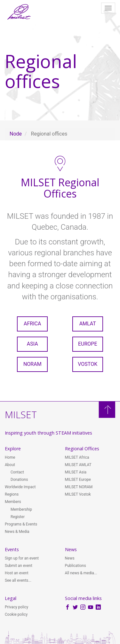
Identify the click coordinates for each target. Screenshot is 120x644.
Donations (19, 480)
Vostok (88, 364)
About (10, 465)
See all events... (18, 580)
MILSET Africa (77, 457)
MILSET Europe (78, 480)
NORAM (32, 364)
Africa (32, 324)
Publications (76, 566)
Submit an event (19, 566)
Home (10, 457)
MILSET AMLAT (78, 465)
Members (13, 502)
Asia (32, 344)
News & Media (17, 532)
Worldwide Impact (20, 487)
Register (18, 517)
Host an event (17, 573)
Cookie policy (16, 614)
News (70, 558)
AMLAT (88, 324)
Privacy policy (16, 607)
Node (16, 134)
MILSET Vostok (78, 494)
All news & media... (81, 573)
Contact (17, 472)
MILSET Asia (76, 472)
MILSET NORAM (79, 487)
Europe (88, 344)
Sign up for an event (22, 558)
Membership (21, 509)
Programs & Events (21, 524)
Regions (12, 494)
